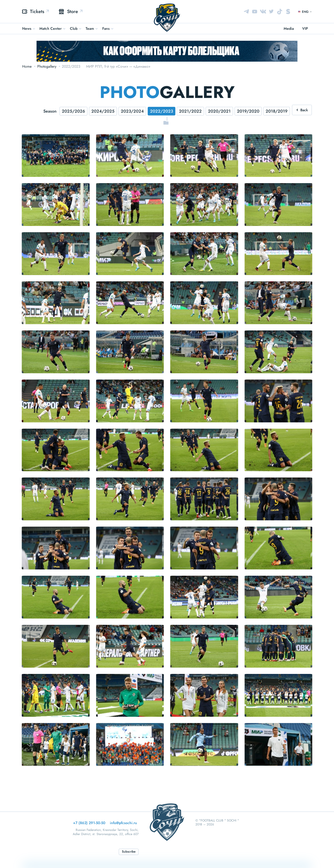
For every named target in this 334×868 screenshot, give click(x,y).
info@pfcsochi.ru (123, 823)
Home (27, 66)
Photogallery (47, 66)
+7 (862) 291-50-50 (89, 823)
